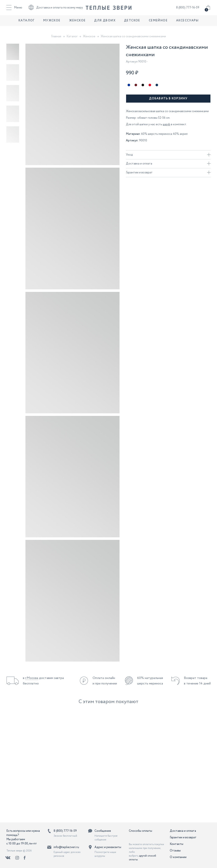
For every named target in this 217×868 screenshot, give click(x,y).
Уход (168, 155)
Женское (77, 24)
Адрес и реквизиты (108, 847)
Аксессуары (187, 24)
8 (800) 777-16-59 (188, 10)
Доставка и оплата (168, 164)
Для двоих (105, 24)
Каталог (27, 24)
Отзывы (175, 851)
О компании (178, 857)
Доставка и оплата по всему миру (56, 10)
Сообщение (103, 831)
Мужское (52, 24)
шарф (166, 124)
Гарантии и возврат (168, 173)
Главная (56, 36)
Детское (132, 24)
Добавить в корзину (168, 99)
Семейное (158, 24)
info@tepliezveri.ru (66, 847)
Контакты (177, 844)
